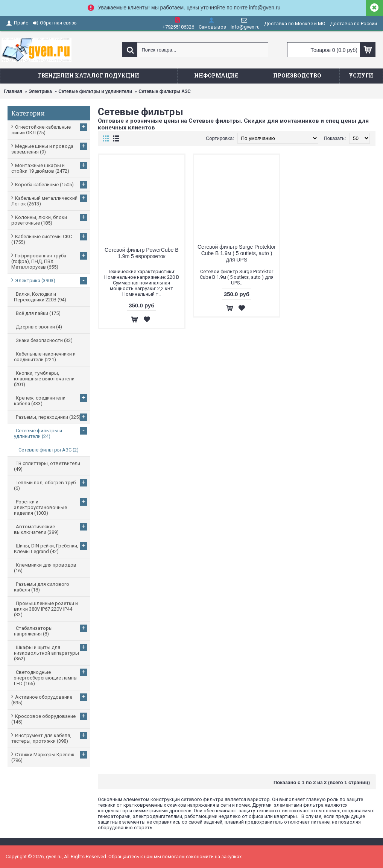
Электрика (40, 91)
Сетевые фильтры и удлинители (95, 91)
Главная (13, 91)
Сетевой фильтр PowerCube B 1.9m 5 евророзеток (141, 253)
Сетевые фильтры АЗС (165, 91)
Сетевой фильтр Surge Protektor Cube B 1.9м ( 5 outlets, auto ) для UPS (237, 253)
